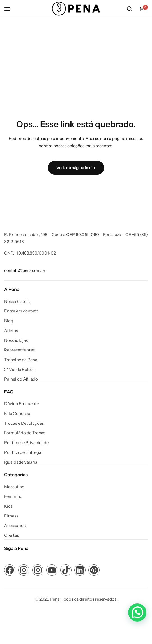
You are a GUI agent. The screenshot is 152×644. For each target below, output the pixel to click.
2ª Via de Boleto (19, 370)
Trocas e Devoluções (24, 423)
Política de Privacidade (26, 443)
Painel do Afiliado (21, 379)
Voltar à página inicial (76, 168)
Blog (9, 321)
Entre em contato (21, 311)
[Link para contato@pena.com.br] (25, 270)
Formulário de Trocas (25, 433)
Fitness (11, 516)
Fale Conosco (17, 414)
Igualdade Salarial (21, 462)
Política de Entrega (23, 452)
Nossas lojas (16, 340)
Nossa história (18, 302)
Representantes (19, 350)
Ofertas (11, 535)
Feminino (13, 496)
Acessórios (15, 526)
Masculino (14, 487)
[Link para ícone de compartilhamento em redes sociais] (10, 570)
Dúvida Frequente (22, 404)
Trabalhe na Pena (21, 360)
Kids (8, 506)
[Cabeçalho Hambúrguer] (10, 9)
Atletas (11, 331)
